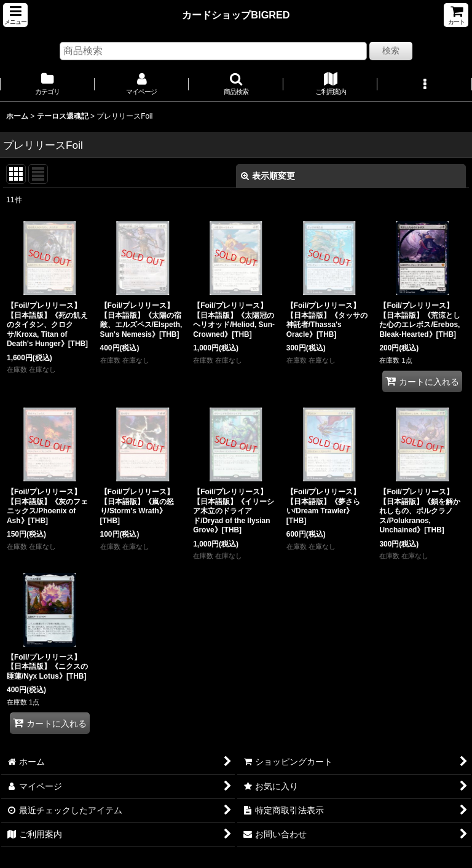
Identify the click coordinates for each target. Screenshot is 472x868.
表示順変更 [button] (268, 176)
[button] (15, 15)
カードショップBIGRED (236, 15)
